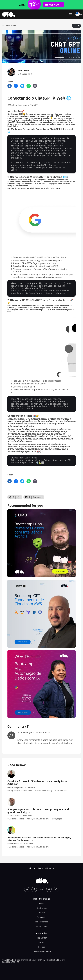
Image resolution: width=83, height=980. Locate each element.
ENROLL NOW (53, 5)
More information (42, 868)
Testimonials (41, 926)
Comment (38, 497)
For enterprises (42, 922)
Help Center (42, 938)
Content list (9, 26)
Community (41, 917)
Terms (42, 942)
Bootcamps (42, 908)
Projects (42, 913)
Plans (41, 904)
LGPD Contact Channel (41, 951)
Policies (41, 947)
